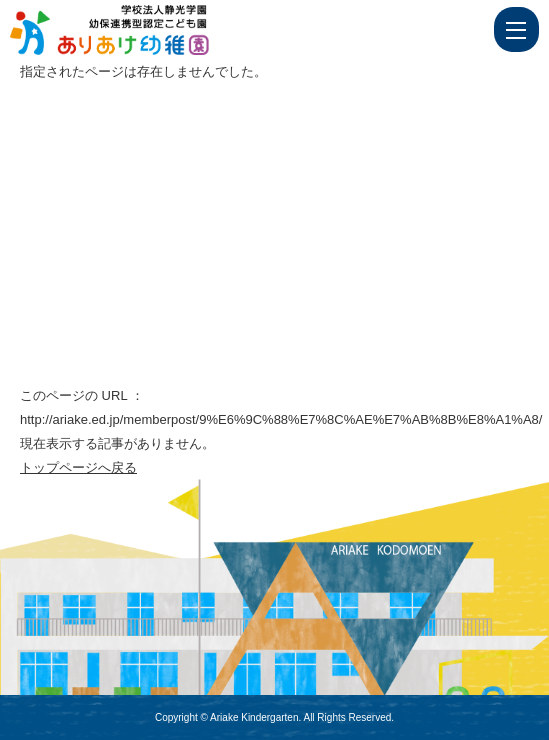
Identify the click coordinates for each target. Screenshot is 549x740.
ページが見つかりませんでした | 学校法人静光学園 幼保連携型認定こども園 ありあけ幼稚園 (147, 30)
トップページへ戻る (78, 467)
